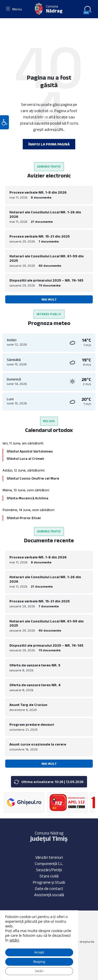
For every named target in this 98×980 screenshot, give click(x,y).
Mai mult (49, 299)
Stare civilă (49, 876)
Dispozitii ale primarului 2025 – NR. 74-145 (46, 280)
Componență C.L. (49, 864)
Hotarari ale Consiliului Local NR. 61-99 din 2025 (47, 258)
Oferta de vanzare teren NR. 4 (35, 685)
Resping (39, 962)
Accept (39, 952)
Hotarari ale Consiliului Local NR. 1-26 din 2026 (45, 214)
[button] (4, 122)
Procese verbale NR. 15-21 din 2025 (40, 236)
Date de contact (49, 889)
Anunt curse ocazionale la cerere (38, 744)
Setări (39, 971)
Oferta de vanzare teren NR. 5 (35, 665)
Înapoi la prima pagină (49, 144)
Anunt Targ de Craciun (28, 705)
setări (14, 940)
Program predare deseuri (32, 724)
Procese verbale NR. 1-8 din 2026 (38, 192)
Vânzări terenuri (49, 857)
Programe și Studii (49, 882)
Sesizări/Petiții (49, 870)
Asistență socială (49, 895)
